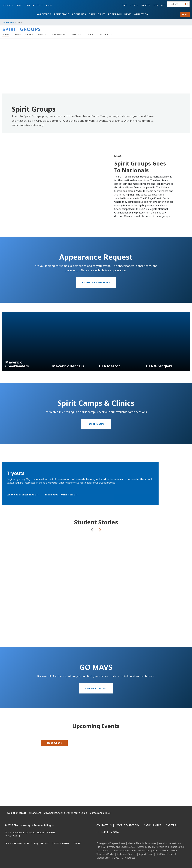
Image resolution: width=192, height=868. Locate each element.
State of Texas (160, 850)
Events (134, 5)
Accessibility (144, 847)
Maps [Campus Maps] (125, 5)
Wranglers (35, 813)
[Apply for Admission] (17, 844)
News (128, 14)
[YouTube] (34, 859)
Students (8, 5)
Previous (92, 552)
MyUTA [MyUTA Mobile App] (115, 832)
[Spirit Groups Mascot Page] (42, 34)
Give (163, 5)
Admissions (62, 14)
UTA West (145, 5)
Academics (44, 14)
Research (115, 14)
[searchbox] (176, 4)
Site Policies (160, 847)
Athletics (141, 14)
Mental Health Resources (142, 843)
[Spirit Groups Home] (6, 34)
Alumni (49, 5)
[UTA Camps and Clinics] (82, 34)
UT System (144, 850)
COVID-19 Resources (124, 858)
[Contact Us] (105, 34)
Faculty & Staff (34, 5)
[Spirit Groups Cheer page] (17, 34)
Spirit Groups (8, 22)
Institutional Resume (124, 850)
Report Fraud (146, 854)
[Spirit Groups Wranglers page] (58, 34)
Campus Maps (153, 825)
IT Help (101, 832)
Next (100, 552)
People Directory (128, 825)
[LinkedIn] (15, 859)
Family (19, 5)
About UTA (79, 14)
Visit (156, 5)
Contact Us (104, 825)
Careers (171, 825)
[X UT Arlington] (28, 859)
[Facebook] (8, 859)
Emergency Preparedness (111, 843)
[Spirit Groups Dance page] (29, 34)
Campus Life (97, 14)
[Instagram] (21, 859)
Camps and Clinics (100, 813)
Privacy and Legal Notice (121, 847)
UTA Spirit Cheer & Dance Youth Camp (65, 813)
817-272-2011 (12, 836)
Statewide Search (126, 854)
